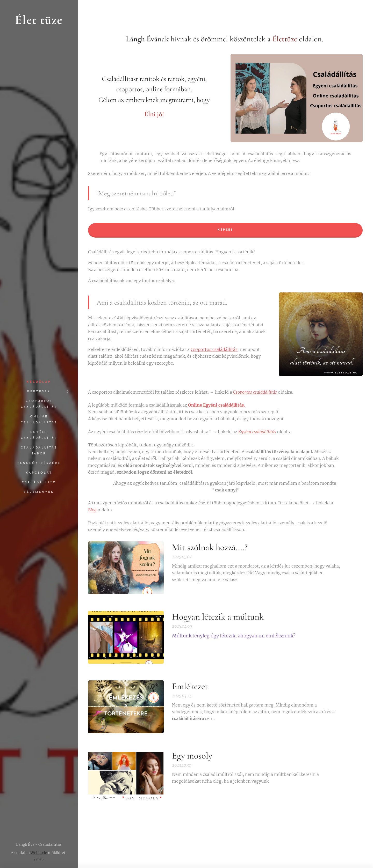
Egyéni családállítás (257, 432)
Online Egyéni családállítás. (217, 405)
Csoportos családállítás (214, 349)
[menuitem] (39, 382)
